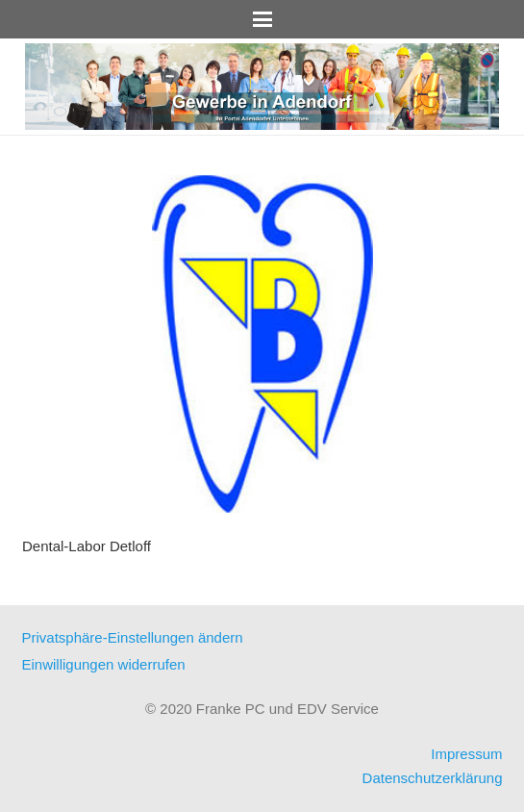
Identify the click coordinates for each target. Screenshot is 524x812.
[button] (262, 19)
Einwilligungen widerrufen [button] (104, 664)
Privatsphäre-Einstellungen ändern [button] (133, 637)
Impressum (466, 754)
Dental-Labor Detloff (87, 546)
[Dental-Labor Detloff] (262, 344)
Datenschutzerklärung (433, 778)
